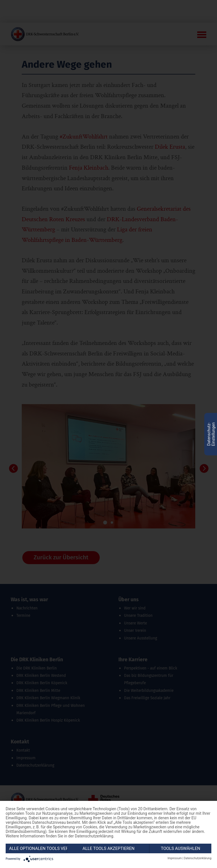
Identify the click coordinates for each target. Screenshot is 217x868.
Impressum (175, 858)
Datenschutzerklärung (198, 858)
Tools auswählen (180, 848)
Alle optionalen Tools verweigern (38, 848)
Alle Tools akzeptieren (108, 848)
